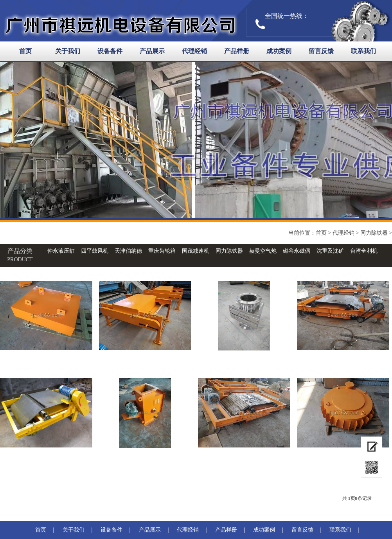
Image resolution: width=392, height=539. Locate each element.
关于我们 (68, 51)
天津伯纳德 (128, 251)
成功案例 (279, 51)
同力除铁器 (374, 233)
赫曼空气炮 (263, 251)
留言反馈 (321, 51)
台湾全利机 (364, 251)
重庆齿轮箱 (162, 251)
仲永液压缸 (61, 251)
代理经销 (194, 51)
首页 (25, 51)
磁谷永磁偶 (297, 251)
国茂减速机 (196, 251)
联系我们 (363, 51)
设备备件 (110, 51)
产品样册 (237, 51)
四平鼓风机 (95, 251)
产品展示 (152, 51)
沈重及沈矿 (330, 251)
